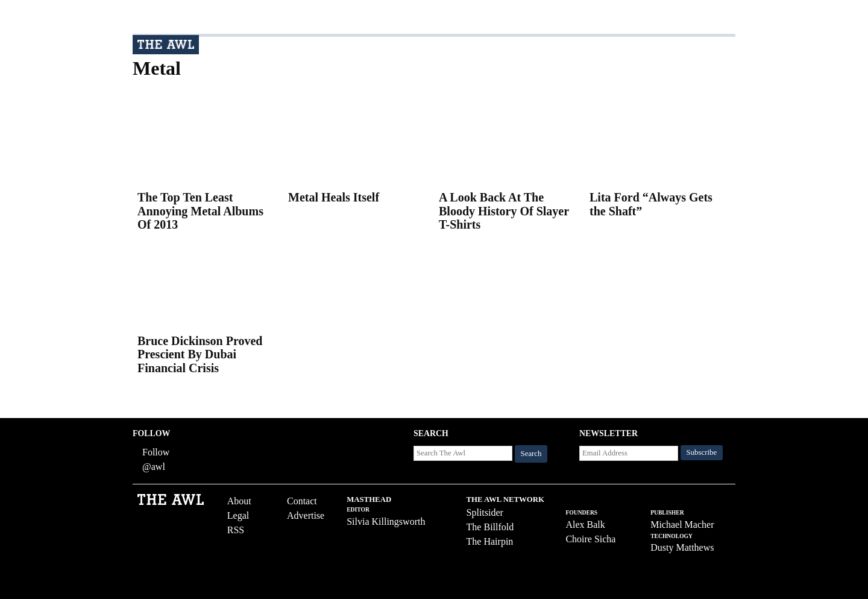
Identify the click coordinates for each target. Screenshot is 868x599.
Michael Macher (682, 525)
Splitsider (485, 512)
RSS (236, 530)
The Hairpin (490, 541)
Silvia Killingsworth (386, 521)
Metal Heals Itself (334, 197)
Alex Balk (585, 525)
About (239, 501)
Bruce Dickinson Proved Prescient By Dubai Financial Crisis (200, 354)
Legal (238, 515)
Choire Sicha (590, 539)
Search (531, 454)
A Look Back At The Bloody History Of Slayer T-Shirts (504, 211)
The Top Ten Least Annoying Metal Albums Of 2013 (200, 211)
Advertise (306, 515)
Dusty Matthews (682, 547)
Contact (302, 501)
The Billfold (490, 527)
